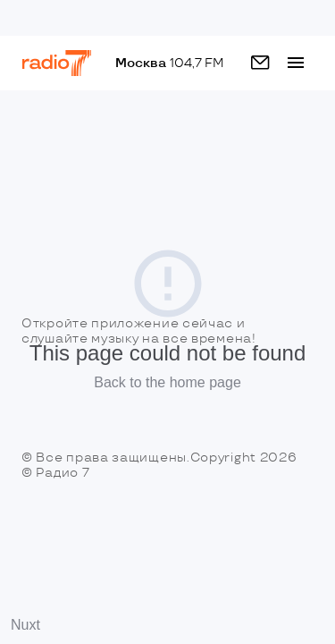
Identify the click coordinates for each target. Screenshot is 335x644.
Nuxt (25, 625)
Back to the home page (167, 382)
